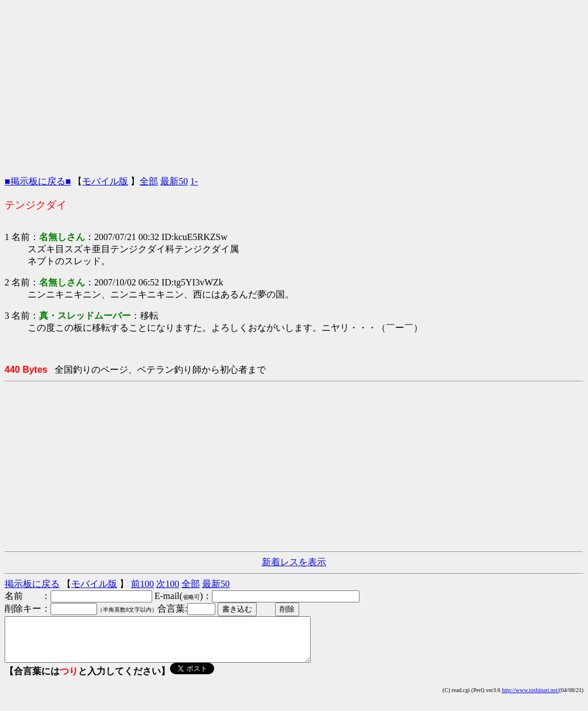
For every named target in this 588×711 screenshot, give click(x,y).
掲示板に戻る (32, 584)
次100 (168, 584)
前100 (142, 584)
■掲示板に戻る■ (38, 181)
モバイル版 (105, 181)
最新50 (174, 181)
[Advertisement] (294, 85)
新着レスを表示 (294, 562)
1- (194, 181)
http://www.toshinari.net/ (531, 699)
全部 (149, 181)
